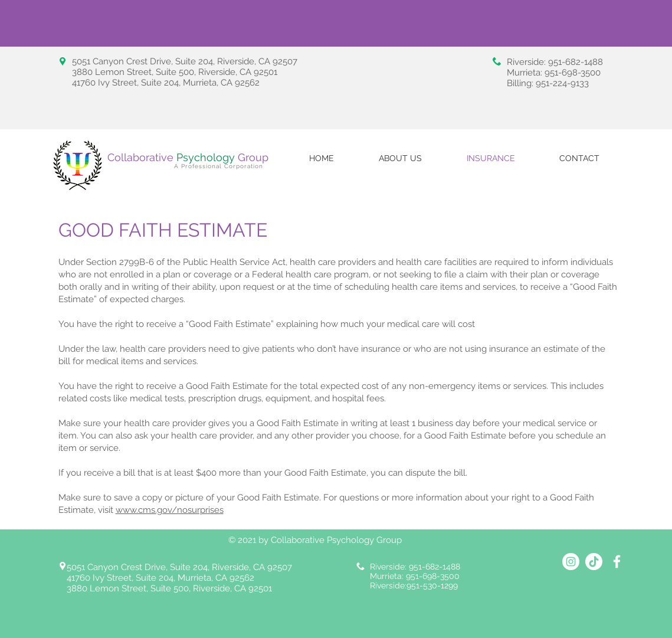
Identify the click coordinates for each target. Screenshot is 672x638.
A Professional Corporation (219, 166)
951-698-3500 (573, 73)
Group (253, 157)
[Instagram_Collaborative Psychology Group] (571, 562)
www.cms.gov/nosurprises (170, 510)
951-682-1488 (576, 62)
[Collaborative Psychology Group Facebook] (617, 562)
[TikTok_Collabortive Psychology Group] (594, 562)
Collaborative (173, 157)
